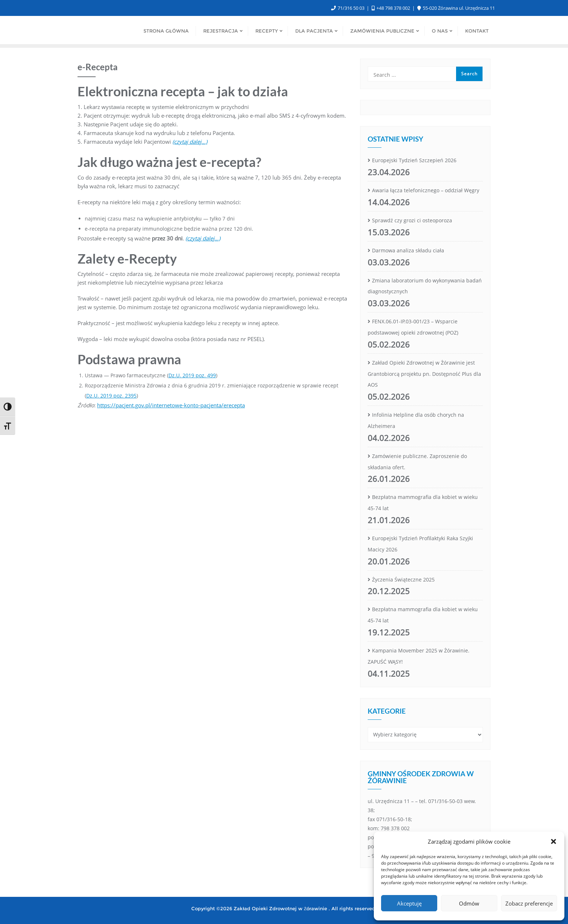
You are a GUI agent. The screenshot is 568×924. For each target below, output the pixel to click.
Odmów (469, 903)
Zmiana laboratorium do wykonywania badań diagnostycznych (425, 286)
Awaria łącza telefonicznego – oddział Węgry (426, 190)
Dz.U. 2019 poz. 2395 (111, 396)
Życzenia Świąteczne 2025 (403, 579)
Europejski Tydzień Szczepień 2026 (414, 160)
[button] (554, 841)
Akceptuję (409, 903)
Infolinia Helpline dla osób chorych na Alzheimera (416, 420)
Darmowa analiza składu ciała (408, 250)
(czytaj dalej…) (203, 238)
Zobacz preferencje (529, 903)
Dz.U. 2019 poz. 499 (192, 375)
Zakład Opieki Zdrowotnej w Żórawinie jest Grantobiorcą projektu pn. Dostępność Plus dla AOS (424, 374)
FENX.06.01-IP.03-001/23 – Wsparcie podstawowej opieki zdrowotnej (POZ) (413, 327)
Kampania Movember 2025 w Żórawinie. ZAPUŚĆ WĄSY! (419, 656)
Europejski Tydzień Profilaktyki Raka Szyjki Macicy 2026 (420, 544)
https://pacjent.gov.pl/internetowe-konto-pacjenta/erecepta (171, 405)
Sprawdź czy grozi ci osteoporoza (412, 220)
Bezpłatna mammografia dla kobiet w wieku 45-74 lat (423, 503)
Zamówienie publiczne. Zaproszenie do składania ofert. (417, 462)
